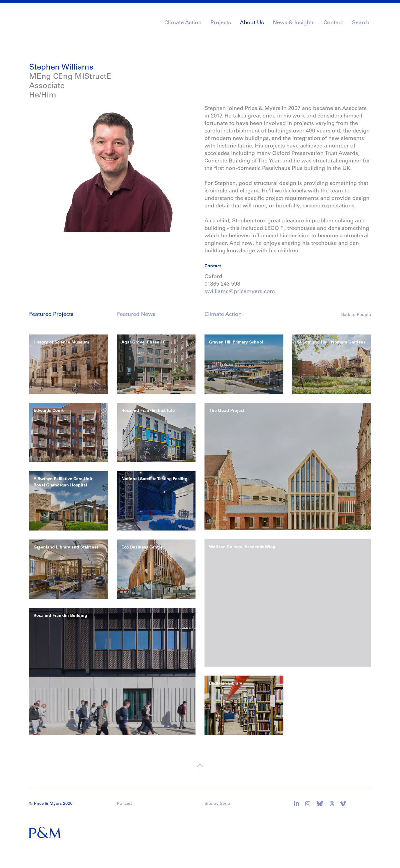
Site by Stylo (217, 803)
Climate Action (183, 22)
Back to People (356, 314)
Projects (221, 22)
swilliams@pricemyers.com (240, 291)
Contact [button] (333, 22)
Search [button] (361, 22)
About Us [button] (252, 22)
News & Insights (294, 22)
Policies (125, 803)
